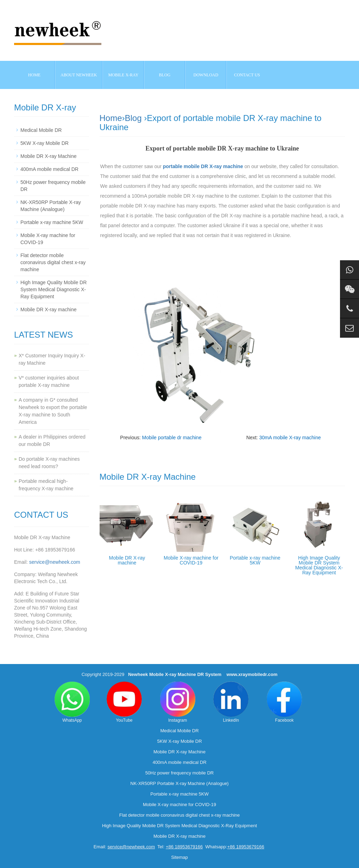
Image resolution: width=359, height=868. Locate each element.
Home (34, 75)
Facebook (284, 702)
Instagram (178, 702)
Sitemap (179, 857)
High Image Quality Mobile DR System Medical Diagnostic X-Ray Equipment (319, 565)
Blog (133, 118)
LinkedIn (231, 702)
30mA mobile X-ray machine (290, 438)
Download (206, 75)
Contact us (247, 75)
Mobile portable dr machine (172, 438)
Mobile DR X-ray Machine (49, 156)
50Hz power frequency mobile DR (179, 773)
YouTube (124, 702)
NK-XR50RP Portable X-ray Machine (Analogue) (179, 783)
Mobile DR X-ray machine (127, 560)
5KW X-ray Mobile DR (45, 143)
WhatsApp (72, 702)
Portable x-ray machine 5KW (255, 560)
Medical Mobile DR (41, 130)
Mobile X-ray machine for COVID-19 (191, 560)
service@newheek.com (55, 562)
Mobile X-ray (123, 75)
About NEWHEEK (79, 75)
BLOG (165, 75)
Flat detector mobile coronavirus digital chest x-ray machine (53, 262)
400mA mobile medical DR (49, 169)
